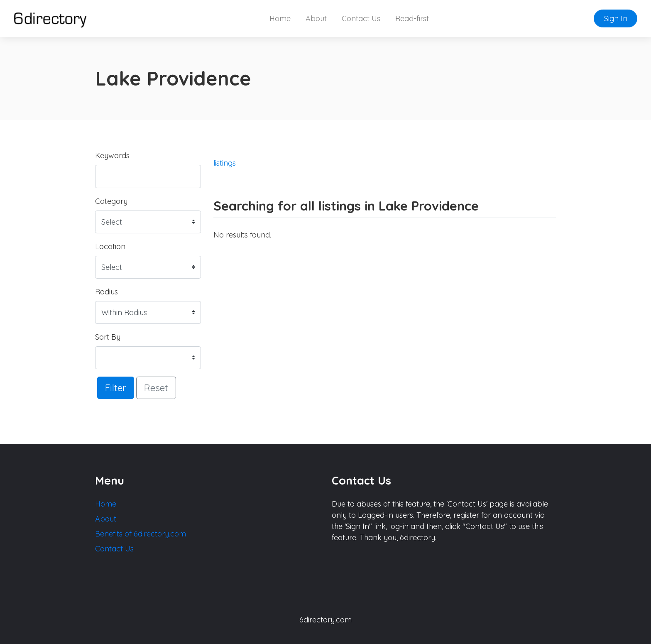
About (316, 18)
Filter (116, 388)
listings (225, 163)
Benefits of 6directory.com (141, 534)
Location (110, 246)
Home (280, 18)
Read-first (412, 18)
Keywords (112, 155)
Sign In (616, 18)
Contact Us (361, 18)
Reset (156, 388)
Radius (106, 292)
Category (111, 201)
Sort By (108, 337)
